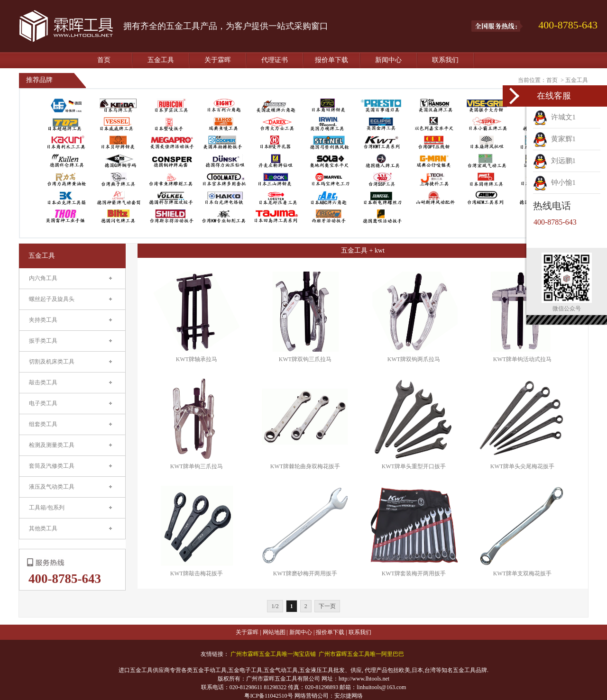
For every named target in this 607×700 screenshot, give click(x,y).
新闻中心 (388, 60)
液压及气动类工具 (52, 487)
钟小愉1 (554, 182)
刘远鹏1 (554, 161)
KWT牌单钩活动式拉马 (522, 359)
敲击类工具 (43, 382)
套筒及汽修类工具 (52, 466)
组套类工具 (43, 424)
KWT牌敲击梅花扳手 (197, 573)
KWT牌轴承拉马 (197, 359)
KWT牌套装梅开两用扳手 (414, 573)
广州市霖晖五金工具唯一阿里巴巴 (361, 654)
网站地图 (274, 632)
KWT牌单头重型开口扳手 (414, 466)
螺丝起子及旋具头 (52, 299)
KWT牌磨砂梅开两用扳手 (305, 573)
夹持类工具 (43, 320)
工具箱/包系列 (47, 508)
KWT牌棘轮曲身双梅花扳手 (305, 466)
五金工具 (161, 60)
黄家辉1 (554, 139)
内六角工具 (43, 278)
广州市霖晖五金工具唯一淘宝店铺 (273, 654)
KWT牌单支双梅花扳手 (522, 573)
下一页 (327, 606)
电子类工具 (43, 403)
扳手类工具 (43, 341)
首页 (104, 60)
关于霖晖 (218, 60)
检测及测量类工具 (52, 445)
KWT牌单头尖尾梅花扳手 (522, 466)
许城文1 (554, 117)
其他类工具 (43, 528)
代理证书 (275, 60)
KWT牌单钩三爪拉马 (197, 466)
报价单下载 (331, 60)
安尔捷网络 (349, 696)
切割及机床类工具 (52, 362)
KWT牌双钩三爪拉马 (305, 359)
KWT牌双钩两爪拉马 (414, 359)
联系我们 (445, 60)
